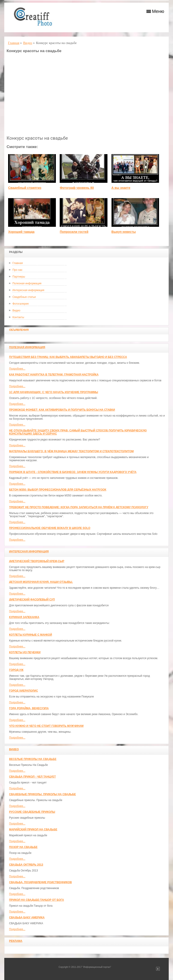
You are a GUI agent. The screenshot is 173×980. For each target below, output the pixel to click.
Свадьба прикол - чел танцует (32, 777)
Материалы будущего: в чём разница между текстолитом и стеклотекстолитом (71, 451)
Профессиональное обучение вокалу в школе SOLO (50, 528)
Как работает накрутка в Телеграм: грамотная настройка (54, 375)
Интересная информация (28, 290)
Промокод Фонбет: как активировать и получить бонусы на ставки (62, 410)
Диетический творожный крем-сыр (37, 561)
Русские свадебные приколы (32, 812)
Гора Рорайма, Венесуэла (29, 708)
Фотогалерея (20, 304)
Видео (16, 310)
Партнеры (19, 277)
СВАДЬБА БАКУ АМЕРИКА (27, 917)
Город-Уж (16, 670)
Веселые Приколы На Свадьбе (33, 759)
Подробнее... (17, 369)
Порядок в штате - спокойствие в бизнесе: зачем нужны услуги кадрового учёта (73, 472)
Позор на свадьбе (23, 847)
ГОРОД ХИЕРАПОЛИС (23, 691)
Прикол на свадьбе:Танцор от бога (36, 900)
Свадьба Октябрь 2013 (26, 865)
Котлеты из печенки (25, 652)
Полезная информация (27, 283)
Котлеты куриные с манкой (31, 635)
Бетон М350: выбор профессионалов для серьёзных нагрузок (58, 490)
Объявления (19, 330)
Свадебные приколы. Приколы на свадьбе (42, 794)
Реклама (16, 941)
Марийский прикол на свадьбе (33, 829)
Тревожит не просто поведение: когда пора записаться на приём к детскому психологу (79, 507)
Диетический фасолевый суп (32, 600)
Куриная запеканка (24, 617)
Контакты (18, 317)
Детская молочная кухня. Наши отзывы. (41, 582)
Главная (18, 263)
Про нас (17, 270)
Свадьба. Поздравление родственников (40, 882)
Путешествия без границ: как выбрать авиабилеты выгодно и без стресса (68, 357)
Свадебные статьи (24, 297)
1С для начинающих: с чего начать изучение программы (53, 392)
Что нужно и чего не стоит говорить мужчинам (46, 726)
